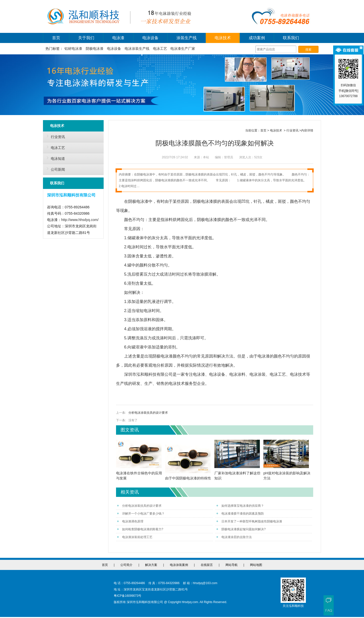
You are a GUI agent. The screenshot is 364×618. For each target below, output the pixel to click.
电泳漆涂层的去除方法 (234, 537)
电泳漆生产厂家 (183, 49)
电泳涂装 (258, 374)
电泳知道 (55, 158)
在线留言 (207, 565)
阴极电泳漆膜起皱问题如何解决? (241, 529)
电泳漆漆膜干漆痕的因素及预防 (240, 514)
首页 (56, 38)
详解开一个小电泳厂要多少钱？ (141, 514)
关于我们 (86, 38)
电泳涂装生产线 (137, 49)
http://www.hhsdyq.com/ (80, 220)
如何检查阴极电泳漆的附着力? (140, 529)
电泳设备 (150, 38)
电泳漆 (118, 38)
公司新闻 (55, 169)
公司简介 (126, 565)
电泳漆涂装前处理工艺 (135, 537)
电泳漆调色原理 (130, 521)
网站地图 (256, 565)
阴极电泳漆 (95, 49)
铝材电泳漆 (73, 49)
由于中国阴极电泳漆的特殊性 (188, 478)
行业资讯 (55, 136)
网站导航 (232, 565)
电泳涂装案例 (179, 565)
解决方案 (151, 565)
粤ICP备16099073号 (128, 596)
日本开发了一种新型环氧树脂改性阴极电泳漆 (249, 521)
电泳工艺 (160, 49)
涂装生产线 (187, 38)
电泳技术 (223, 38)
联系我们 (291, 38)
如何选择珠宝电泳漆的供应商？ (240, 506)
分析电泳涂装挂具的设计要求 (148, 413)
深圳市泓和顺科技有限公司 (148, 374)
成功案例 (257, 38)
